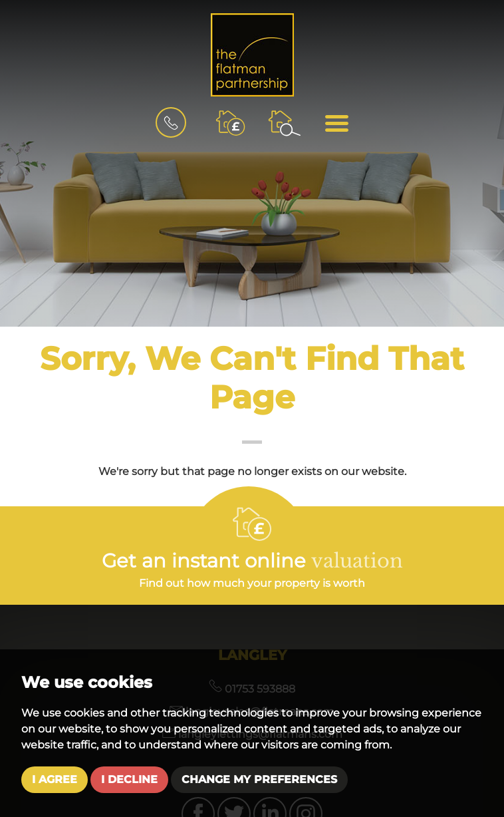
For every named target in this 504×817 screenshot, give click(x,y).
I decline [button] (129, 779)
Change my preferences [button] (259, 779)
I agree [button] (55, 779)
